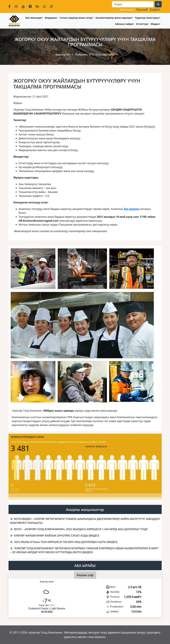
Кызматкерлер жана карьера (114, 18)
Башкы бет (64, 54)
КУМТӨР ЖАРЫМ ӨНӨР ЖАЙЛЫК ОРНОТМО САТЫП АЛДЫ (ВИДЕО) (57, 536)
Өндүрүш (51, 18)
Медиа (155, 24)
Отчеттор (142, 24)
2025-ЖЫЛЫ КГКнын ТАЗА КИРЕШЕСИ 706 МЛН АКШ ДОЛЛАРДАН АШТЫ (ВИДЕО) (66, 542)
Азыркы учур (85, 575)
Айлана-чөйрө (124, 24)
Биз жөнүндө (33, 18)
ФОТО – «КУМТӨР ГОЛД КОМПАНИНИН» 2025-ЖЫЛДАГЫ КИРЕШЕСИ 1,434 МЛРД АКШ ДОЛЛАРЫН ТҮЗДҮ (81, 529)
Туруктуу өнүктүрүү (147, 18)
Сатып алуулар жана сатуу (76, 18)
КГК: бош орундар (101, 54)
